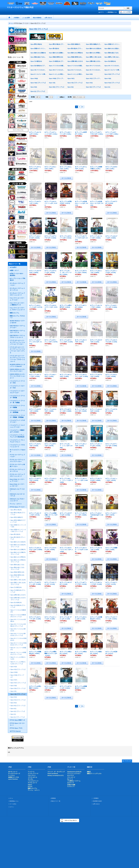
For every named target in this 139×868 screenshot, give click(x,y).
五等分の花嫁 (71, 785)
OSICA (30, 785)
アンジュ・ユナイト (34, 790)
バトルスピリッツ (33, 781)
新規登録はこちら (112, 12)
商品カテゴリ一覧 (56, 801)
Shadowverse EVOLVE (74, 772)
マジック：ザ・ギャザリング (56, 772)
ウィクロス (11, 775)
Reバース (70, 779)
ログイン (102, 12)
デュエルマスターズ (14, 774)
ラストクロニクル (18, 130)
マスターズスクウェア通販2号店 (20, 7)
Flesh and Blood (53, 774)
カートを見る (13, 804)
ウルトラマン (32, 775)
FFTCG (30, 787)
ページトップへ (128, 761)
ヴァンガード (71, 777)
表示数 (33, 97)
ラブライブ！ (71, 787)
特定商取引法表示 (97, 801)
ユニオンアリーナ (33, 774)
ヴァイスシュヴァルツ (74, 774)
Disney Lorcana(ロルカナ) (55, 775)
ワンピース (31, 772)
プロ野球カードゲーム (74, 781)
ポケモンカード (13, 772)
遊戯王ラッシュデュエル (94, 774)
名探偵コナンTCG (13, 777)
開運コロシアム (32, 788)
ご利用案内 (96, 798)
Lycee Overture (13, 779)
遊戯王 (89, 772)
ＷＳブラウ (71, 775)
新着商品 (54, 798)
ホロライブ (71, 783)
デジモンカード (32, 783)
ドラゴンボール (32, 777)
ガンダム (30, 779)
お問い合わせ (96, 804)
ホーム (11, 798)
